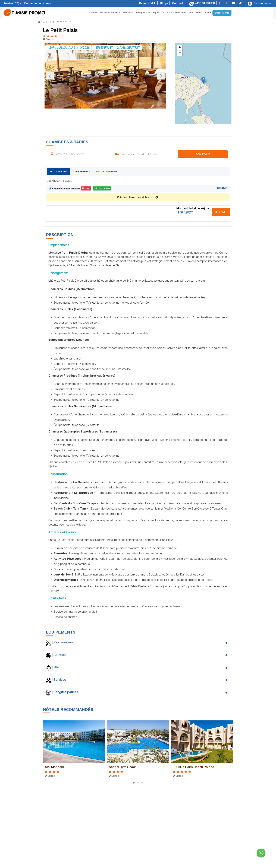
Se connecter (260, 3)
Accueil (94, 12)
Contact (178, 3)
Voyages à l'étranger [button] (148, 13)
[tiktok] (241, 3)
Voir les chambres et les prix (138, 196)
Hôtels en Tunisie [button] (109, 13)
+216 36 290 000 (202, 3)
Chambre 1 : (59, 180)
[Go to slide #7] (163, 116)
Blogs (164, 3)
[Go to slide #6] (145, 116)
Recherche (202, 153)
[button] (203, 79)
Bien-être (128, 13)
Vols (191, 13)
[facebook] (221, 3)
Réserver (221, 211)
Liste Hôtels (48, 22)
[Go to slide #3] (90, 116)
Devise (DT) (12, 3)
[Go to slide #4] (108, 116)
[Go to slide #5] (126, 116)
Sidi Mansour (56, 766)
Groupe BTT (147, 3)
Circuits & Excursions (175, 13)
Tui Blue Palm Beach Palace (196, 766)
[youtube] (234, 3)
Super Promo (222, 13)
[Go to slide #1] (53, 116)
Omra (199, 13)
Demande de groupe (38, 3)
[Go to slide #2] (71, 116)
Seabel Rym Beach (124, 766)
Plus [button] (208, 13)
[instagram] (227, 3)
